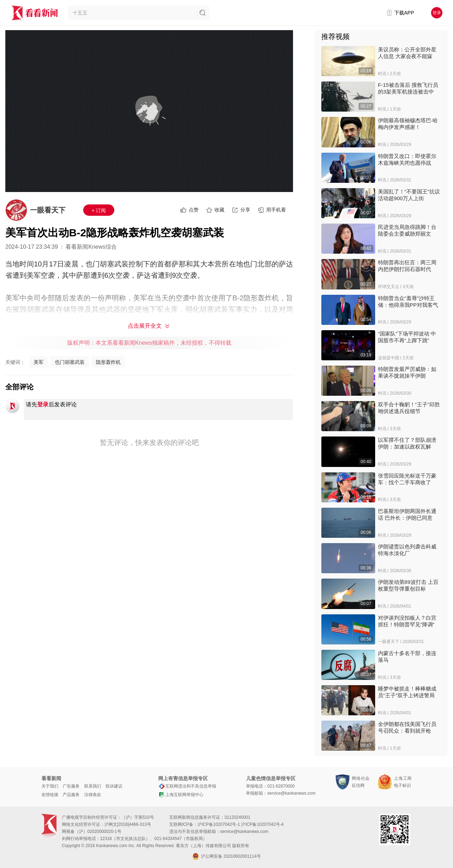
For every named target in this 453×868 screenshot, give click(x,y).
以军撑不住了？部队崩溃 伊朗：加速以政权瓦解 (407, 443)
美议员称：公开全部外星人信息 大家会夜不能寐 (407, 53)
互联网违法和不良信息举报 (187, 786)
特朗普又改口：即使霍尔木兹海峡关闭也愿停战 (407, 159)
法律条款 (93, 795)
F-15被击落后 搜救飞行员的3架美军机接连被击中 (408, 88)
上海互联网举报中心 (181, 795)
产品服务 (71, 795)
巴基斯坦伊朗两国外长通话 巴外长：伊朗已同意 (407, 514)
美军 (39, 362)
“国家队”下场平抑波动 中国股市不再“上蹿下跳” (407, 337)
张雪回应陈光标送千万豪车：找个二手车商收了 (407, 479)
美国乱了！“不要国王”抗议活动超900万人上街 (409, 195)
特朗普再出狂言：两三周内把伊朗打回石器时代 (407, 266)
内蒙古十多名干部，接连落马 (407, 656)
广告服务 (71, 786)
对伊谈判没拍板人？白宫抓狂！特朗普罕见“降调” (407, 621)
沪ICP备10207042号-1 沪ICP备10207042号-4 (240, 824)
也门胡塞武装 (70, 362)
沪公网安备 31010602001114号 (226, 856)
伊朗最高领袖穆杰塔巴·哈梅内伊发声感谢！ (408, 124)
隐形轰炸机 (108, 362)
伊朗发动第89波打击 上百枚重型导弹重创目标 (408, 585)
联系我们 (93, 786)
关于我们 (50, 786)
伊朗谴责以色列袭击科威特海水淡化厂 (407, 550)
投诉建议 (114, 786)
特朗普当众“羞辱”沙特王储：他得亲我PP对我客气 (408, 301)
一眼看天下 (48, 210)
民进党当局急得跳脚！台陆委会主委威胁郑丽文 (407, 230)
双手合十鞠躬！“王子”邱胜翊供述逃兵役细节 (409, 408)
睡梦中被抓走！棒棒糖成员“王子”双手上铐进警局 (407, 692)
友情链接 (50, 795)
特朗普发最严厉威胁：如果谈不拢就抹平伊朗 (407, 372)
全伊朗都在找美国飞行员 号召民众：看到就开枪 (407, 727)
